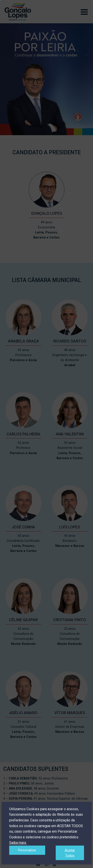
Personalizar (27, 850)
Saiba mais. (18, 843)
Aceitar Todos (70, 853)
